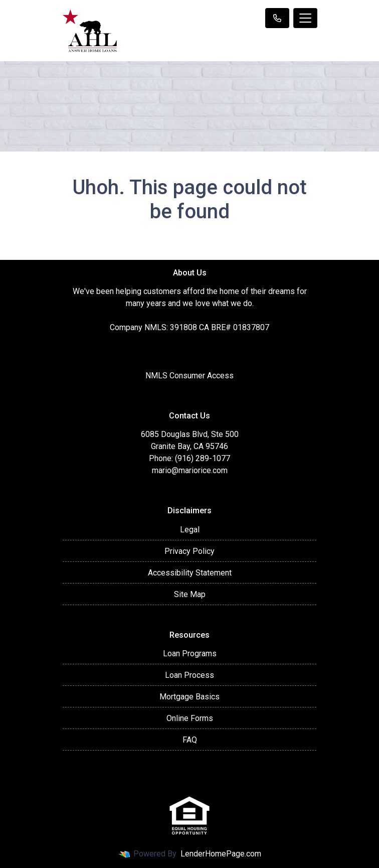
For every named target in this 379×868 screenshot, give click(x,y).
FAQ (190, 740)
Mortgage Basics (189, 697)
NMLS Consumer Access (189, 376)
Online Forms (190, 718)
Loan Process (189, 675)
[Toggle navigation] (305, 18)
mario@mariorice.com (190, 470)
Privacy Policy (189, 551)
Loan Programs (190, 654)
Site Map (190, 594)
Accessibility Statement (190, 573)
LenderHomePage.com (221, 854)
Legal (190, 530)
